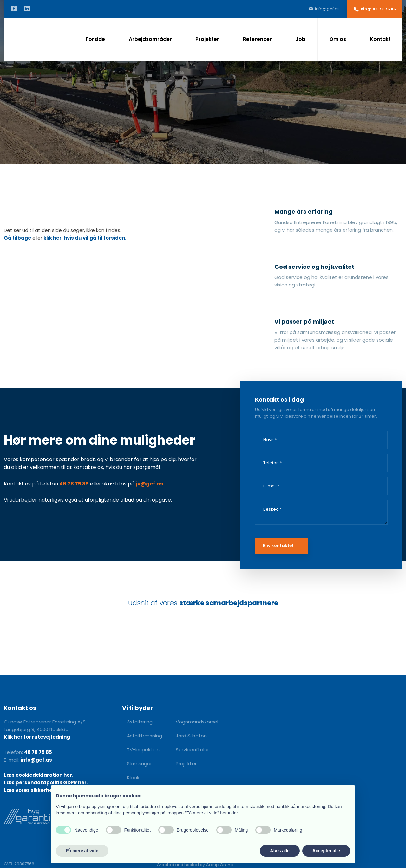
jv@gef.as (149, 484)
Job (300, 39)
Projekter (207, 39)
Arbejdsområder (150, 39)
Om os (338, 39)
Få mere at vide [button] (82, 851)
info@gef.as (36, 760)
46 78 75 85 (74, 484)
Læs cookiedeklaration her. (39, 775)
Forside (95, 39)
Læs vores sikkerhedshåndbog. (44, 790)
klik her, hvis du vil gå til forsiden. (85, 238)
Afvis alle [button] (280, 851)
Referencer (257, 39)
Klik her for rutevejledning (37, 737)
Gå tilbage (17, 238)
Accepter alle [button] (326, 851)
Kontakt (380, 39)
